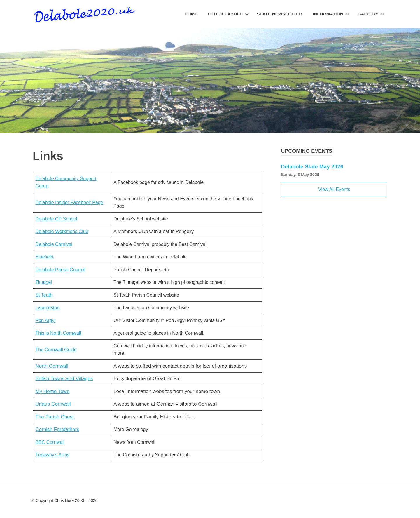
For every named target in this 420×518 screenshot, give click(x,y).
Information (331, 14)
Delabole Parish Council (61, 270)
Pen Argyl (45, 320)
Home (191, 14)
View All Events (334, 189)
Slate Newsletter (280, 14)
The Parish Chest (55, 417)
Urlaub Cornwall (53, 404)
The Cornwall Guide (56, 350)
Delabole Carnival (54, 244)
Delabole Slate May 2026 (312, 167)
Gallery (371, 14)
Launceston (48, 308)
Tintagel (44, 282)
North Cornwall (52, 366)
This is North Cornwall (58, 333)
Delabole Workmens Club (62, 231)
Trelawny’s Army (52, 455)
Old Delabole (228, 14)
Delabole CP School (56, 219)
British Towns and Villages (64, 379)
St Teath (44, 295)
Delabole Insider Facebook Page (69, 202)
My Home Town (53, 391)
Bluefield (44, 257)
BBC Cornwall (50, 442)
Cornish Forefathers (57, 429)
